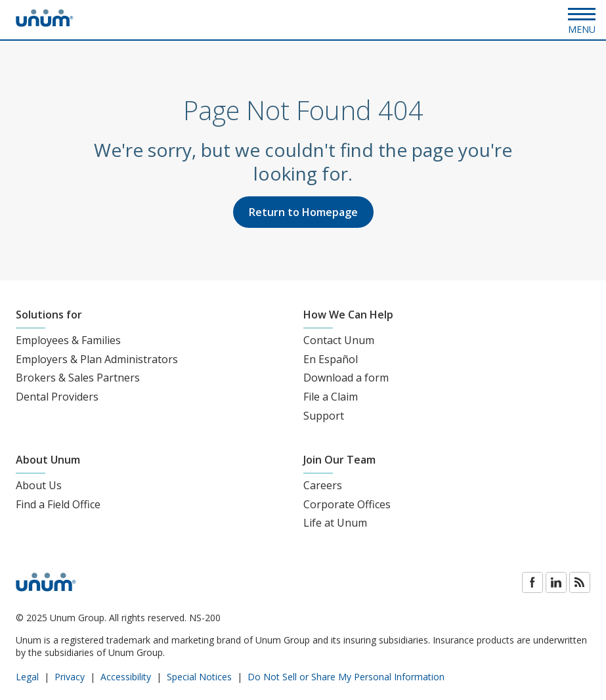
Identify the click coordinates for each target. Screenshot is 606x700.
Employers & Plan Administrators (97, 359)
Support (324, 416)
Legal (27, 677)
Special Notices (199, 677)
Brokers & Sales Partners (78, 378)
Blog (580, 582)
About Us (39, 485)
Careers (323, 485)
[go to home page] (45, 23)
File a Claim (331, 397)
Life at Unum (335, 523)
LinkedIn (556, 582)
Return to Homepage (303, 212)
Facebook (532, 582)
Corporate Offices (347, 504)
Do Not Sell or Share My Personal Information (346, 677)
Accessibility (126, 677)
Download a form (346, 378)
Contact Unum (339, 340)
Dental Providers (57, 397)
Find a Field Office (58, 504)
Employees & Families (68, 340)
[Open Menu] (582, 20)
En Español (331, 359)
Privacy (70, 677)
